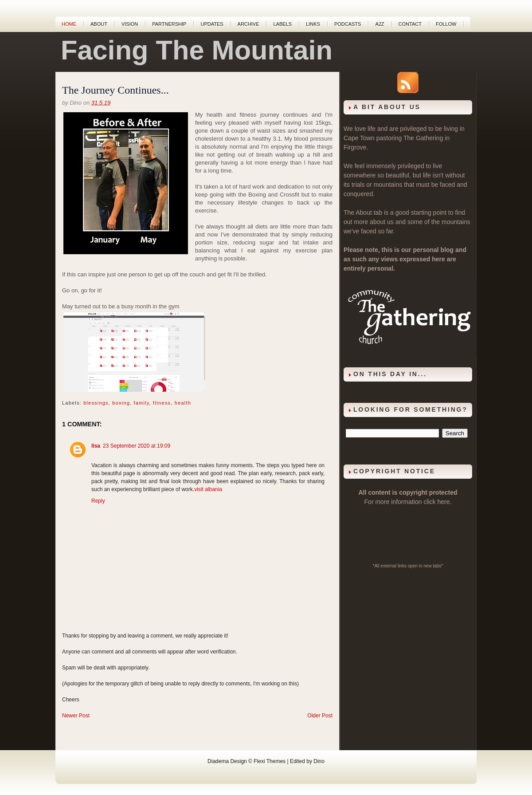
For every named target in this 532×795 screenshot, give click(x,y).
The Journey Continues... (115, 90)
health (183, 403)
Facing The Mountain (197, 50)
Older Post (320, 716)
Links (313, 24)
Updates (212, 24)
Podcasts (348, 24)
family (141, 403)
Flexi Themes (270, 761)
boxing (121, 403)
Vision (130, 24)
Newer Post (76, 716)
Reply (98, 501)
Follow (446, 24)
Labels (282, 24)
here (444, 502)
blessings (96, 403)
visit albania (208, 489)
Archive (248, 24)
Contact (410, 24)
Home (69, 24)
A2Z (379, 24)
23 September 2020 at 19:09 (137, 446)
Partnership (169, 24)
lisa (96, 446)
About (99, 24)
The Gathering (423, 138)
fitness (162, 403)
